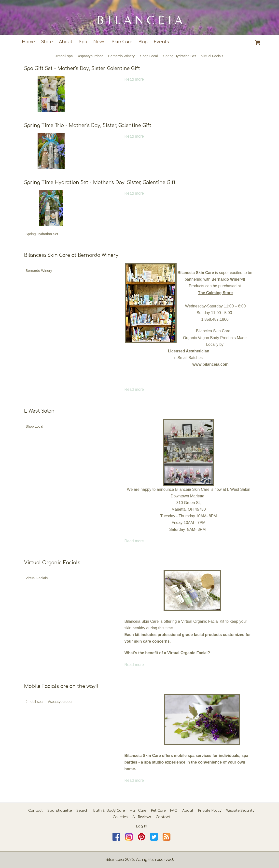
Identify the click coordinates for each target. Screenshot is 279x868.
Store (47, 42)
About (66, 42)
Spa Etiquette (60, 811)
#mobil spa (64, 56)
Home (28, 42)
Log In (141, 826)
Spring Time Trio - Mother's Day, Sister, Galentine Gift (88, 125)
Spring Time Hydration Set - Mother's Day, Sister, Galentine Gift (100, 182)
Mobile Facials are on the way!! (61, 686)
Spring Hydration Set (179, 56)
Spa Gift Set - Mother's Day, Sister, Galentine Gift (82, 68)
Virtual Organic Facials (52, 563)
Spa (83, 42)
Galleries (120, 817)
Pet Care (158, 811)
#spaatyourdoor (90, 56)
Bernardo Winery (121, 56)
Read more (134, 79)
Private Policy (210, 811)
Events (161, 42)
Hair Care (138, 811)
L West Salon (39, 411)
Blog (143, 42)
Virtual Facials (212, 56)
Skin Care (122, 42)
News (99, 42)
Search (82, 811)
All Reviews (142, 817)
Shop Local (149, 56)
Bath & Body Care (109, 811)
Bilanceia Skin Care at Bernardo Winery (71, 255)
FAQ (174, 811)
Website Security (240, 811)
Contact (35, 811)
